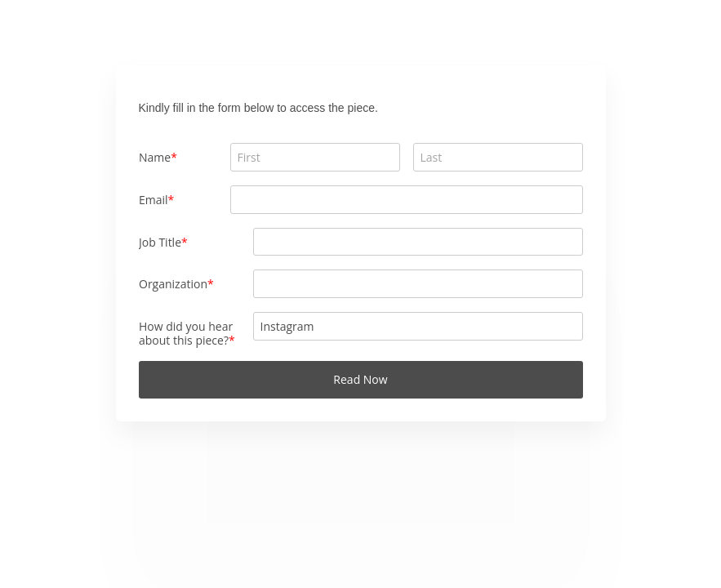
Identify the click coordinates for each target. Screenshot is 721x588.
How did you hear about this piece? (186, 333)
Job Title (160, 242)
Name (155, 157)
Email (154, 200)
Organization (173, 284)
